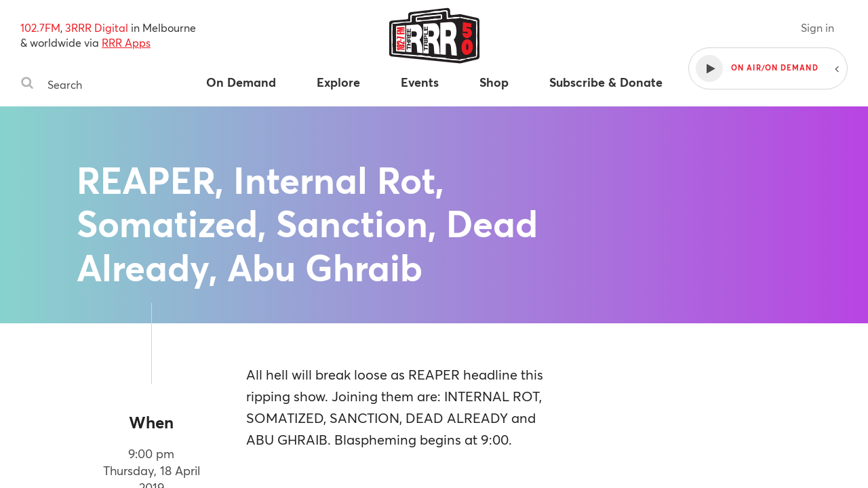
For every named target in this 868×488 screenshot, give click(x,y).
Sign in (817, 27)
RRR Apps (126, 42)
